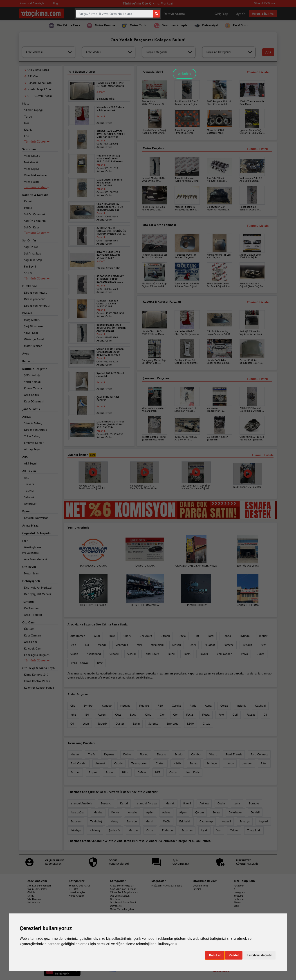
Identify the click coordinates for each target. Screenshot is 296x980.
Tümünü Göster (37, 660)
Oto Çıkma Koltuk (120, 896)
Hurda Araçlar (76, 896)
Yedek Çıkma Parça (79, 886)
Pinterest (239, 899)
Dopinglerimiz (200, 886)
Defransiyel (116, 906)
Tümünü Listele (258, 379)
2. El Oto (73, 889)
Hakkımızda (34, 902)
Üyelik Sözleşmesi (37, 889)
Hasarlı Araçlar (77, 892)
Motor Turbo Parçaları (122, 909)
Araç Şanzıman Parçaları (123, 889)
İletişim (197, 889)
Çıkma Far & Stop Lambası (124, 892)
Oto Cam (115, 899)
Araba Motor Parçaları (122, 886)
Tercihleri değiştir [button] (259, 955)
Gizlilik (31, 892)
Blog (236, 906)
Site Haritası (34, 899)
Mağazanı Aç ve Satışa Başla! (167, 886)
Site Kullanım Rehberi (39, 886)
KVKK (31, 896)
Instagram (239, 892)
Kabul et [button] (215, 955)
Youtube (238, 896)
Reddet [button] (234, 955)
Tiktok (237, 902)
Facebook (239, 886)
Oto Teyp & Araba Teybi (123, 902)
